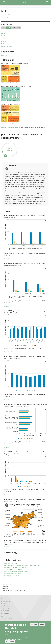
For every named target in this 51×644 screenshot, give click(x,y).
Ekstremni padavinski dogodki (12, 576)
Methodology (5, 44)
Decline (42, 625)
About (3, 616)
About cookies (10, 642)
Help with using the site (7, 618)
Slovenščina (8, 15)
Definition (4, 33)
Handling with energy (13, 128)
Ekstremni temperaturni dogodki (12, 574)
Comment (4, 41)
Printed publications (6, 620)
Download (4, 55)
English (6, 17)
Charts (3, 36)
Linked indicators (7, 47)
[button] (25, 74)
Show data (7, 259)
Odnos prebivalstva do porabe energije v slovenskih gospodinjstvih (22, 565)
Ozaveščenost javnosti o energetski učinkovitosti (17, 567)
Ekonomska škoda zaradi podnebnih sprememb (17, 572)
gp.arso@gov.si (5, 610)
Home (3, 128)
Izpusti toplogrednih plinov (11, 563)
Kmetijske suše (8, 578)
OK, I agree (34, 625)
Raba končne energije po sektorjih (13, 569)
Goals (3, 38)
